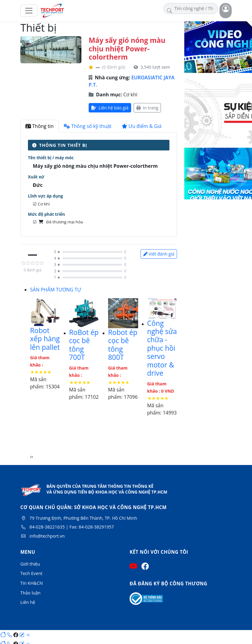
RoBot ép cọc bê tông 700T (84, 345)
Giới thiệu (30, 564)
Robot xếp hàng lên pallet (45, 339)
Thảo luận (30, 593)
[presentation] (31, 456)
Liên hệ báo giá (110, 108)
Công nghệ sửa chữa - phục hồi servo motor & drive (162, 348)
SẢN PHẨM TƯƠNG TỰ (56, 290)
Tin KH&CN (32, 583)
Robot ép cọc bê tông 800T (123, 345)
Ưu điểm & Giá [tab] (142, 126)
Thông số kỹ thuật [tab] (88, 126)
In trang (147, 108)
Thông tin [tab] (39, 126)
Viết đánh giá (159, 254)
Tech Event (31, 573)
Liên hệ (28, 602)
